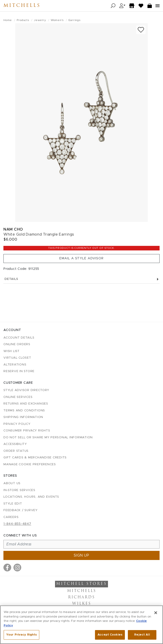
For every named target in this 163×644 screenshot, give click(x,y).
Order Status (16, 451)
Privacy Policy (17, 424)
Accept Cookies (110, 635)
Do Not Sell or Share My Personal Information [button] (48, 438)
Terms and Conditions (24, 411)
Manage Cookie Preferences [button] (30, 464)
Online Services (18, 397)
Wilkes (82, 604)
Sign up (81, 555)
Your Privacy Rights (21, 635)
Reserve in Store (19, 371)
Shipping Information (23, 417)
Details (81, 279)
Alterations (15, 365)
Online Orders (17, 344)
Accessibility (15, 444)
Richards (81, 597)
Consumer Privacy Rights (27, 431)
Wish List (12, 351)
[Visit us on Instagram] (17, 568)
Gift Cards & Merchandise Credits (35, 458)
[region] (81, 625)
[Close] (156, 613)
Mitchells (22, 6)
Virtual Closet (17, 358)
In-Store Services (19, 490)
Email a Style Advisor (81, 258)
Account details (19, 338)
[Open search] (113, 6)
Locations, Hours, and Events (31, 497)
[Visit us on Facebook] (7, 568)
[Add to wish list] (141, 30)
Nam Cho (13, 229)
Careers (11, 517)
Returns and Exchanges (26, 404)
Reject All (142, 635)
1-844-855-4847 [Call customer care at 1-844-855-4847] (17, 524)
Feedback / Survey (21, 510)
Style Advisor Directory (26, 390)
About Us (12, 483)
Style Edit (13, 504)
